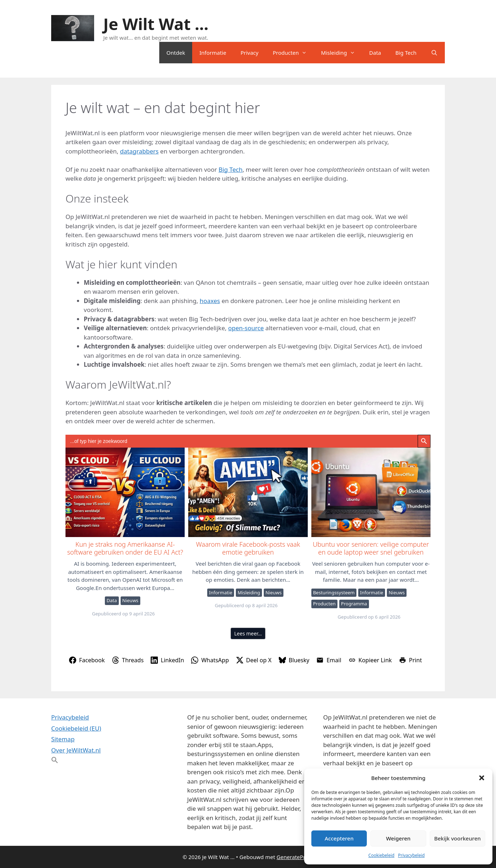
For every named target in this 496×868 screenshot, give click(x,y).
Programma (354, 604)
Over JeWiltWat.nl (76, 750)
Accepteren (339, 838)
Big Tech (406, 53)
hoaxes (210, 301)
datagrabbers (139, 151)
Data (375, 53)
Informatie (213, 53)
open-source (246, 328)
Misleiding (341, 53)
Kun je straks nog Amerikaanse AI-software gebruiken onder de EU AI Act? (125, 492)
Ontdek (176, 53)
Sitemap (63, 739)
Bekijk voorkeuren (457, 838)
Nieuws (130, 600)
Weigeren (398, 838)
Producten (293, 53)
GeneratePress (295, 857)
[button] (482, 778)
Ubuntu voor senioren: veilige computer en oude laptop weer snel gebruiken (371, 492)
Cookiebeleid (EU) (76, 728)
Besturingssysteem (334, 593)
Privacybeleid (411, 855)
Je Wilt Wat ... (156, 24)
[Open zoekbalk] (434, 53)
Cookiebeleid (381, 855)
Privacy (249, 53)
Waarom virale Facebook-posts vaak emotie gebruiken (247, 492)
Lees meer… (248, 633)
